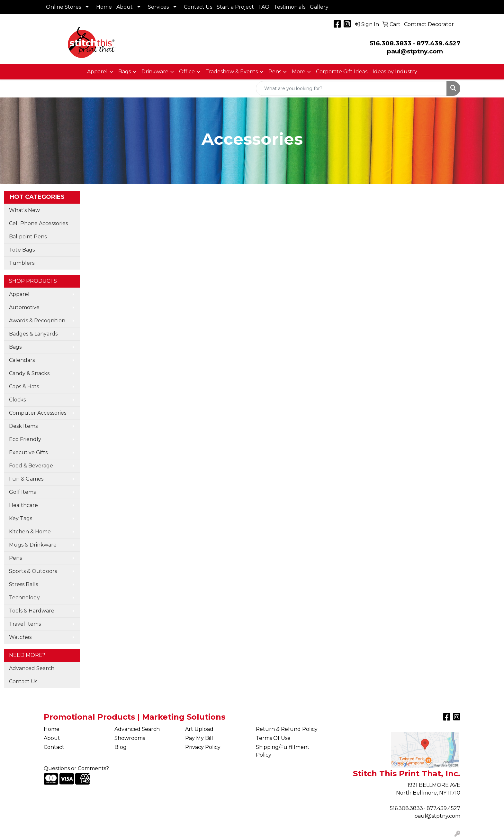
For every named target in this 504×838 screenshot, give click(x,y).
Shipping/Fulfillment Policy (283, 751)
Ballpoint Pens (28, 237)
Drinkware (155, 72)
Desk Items (23, 426)
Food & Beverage (31, 466)
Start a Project (235, 7)
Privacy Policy (203, 747)
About (125, 7)
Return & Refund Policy (287, 729)
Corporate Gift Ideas (342, 72)
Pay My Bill (199, 738)
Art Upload (199, 729)
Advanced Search (32, 668)
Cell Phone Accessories (38, 223)
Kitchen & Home (30, 532)
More (299, 72)
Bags (125, 72)
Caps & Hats (24, 387)
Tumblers (22, 263)
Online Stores (63, 7)
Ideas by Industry (395, 72)
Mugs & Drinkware (33, 545)
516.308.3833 (391, 43)
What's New (24, 210)
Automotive (24, 307)
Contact (54, 747)
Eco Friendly (25, 439)
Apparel (97, 72)
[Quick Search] (351, 88)
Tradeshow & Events (232, 72)
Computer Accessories (38, 413)
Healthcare (23, 505)
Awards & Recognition (37, 321)
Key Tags (21, 518)
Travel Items (25, 624)
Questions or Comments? (76, 768)
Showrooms (130, 738)
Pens (275, 72)
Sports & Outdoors (33, 571)
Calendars (22, 360)
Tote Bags (22, 250)
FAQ (264, 7)
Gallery (319, 7)
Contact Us (198, 7)
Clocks (17, 400)
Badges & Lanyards (33, 334)
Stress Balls (23, 584)
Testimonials (290, 7)
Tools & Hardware (32, 611)
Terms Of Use (273, 738)
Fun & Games (26, 479)
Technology (24, 598)
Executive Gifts (28, 452)
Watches (20, 637)
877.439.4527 (438, 43)
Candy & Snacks (29, 373)
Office (187, 72)
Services (158, 7)
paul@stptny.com (437, 816)
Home (104, 7)
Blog (121, 747)
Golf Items (22, 492)
